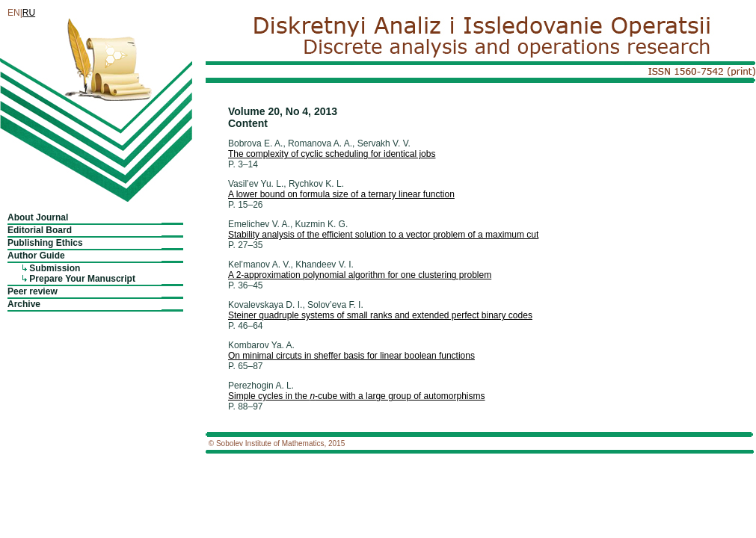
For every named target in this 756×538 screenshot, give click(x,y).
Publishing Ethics (45, 243)
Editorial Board (40, 230)
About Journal (38, 217)
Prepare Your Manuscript (82, 279)
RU (29, 13)
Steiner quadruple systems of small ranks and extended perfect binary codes (380, 315)
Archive (24, 304)
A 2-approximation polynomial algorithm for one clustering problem (360, 275)
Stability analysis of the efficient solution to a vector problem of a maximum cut (383, 235)
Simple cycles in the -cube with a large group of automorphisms (357, 396)
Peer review (33, 291)
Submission (55, 268)
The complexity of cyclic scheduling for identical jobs (332, 154)
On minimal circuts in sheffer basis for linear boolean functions (351, 356)
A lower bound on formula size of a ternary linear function (341, 194)
